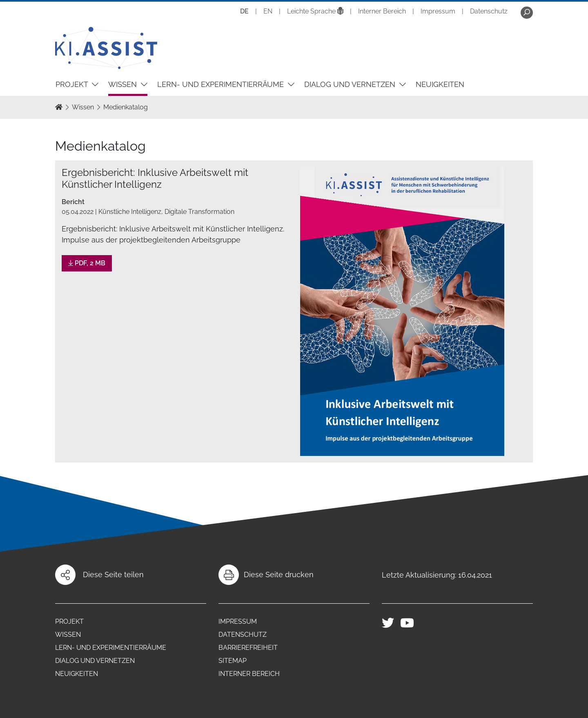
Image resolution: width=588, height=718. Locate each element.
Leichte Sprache (315, 11)
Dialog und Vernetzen (351, 84)
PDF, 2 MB (87, 263)
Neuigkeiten (440, 84)
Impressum (438, 11)
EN (268, 11)
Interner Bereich (382, 11)
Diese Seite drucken (279, 575)
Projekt (73, 84)
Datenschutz (489, 11)
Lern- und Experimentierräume (222, 84)
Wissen (124, 84)
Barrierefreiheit (248, 648)
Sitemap (233, 661)
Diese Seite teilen (113, 575)
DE (244, 11)
